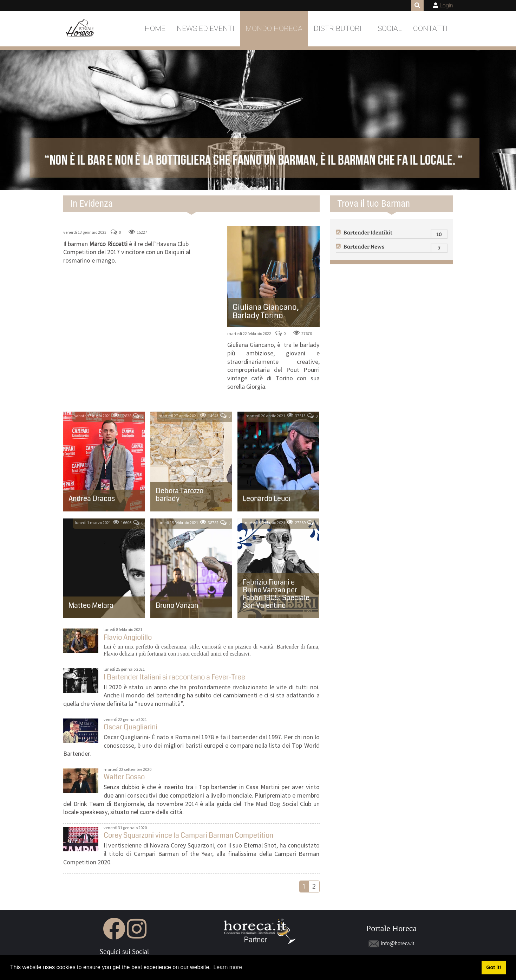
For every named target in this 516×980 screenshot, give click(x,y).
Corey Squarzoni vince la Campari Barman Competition (81, 839)
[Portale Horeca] (81, 29)
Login (446, 5)
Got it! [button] (494, 967)
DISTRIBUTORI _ (340, 28)
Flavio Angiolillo (81, 641)
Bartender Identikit (368, 232)
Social (390, 28)
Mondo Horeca (274, 28)
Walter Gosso (81, 781)
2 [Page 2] (314, 886)
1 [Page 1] (304, 886)
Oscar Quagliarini (81, 731)
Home (155, 28)
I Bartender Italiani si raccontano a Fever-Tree (81, 681)
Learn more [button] (228, 967)
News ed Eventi (205, 28)
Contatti (430, 28)
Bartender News (364, 246)
